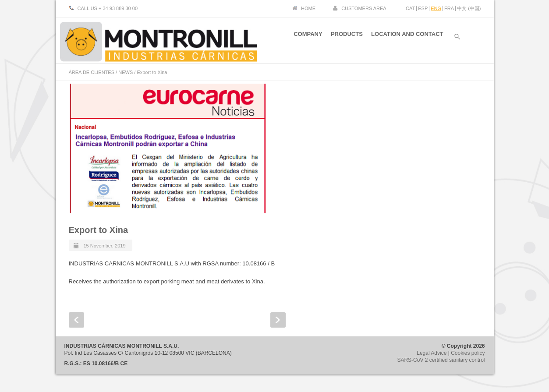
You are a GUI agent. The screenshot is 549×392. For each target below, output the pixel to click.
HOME (308, 8)
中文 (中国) (469, 8)
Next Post (278, 320)
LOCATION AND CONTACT (407, 39)
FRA (449, 8)
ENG (436, 8)
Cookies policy (468, 353)
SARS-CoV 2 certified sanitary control (441, 360)
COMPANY (303, 39)
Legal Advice (432, 353)
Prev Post (76, 320)
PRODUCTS (344, 39)
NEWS (126, 72)
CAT (410, 8)
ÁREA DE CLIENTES (92, 72)
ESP (423, 8)
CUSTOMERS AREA (364, 8)
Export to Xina (99, 230)
